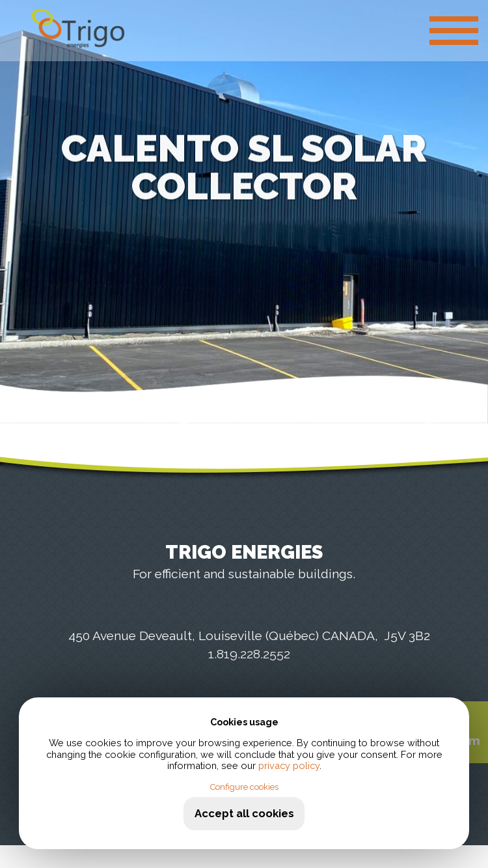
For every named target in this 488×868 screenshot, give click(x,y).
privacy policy (289, 765)
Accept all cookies (244, 813)
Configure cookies (244, 787)
